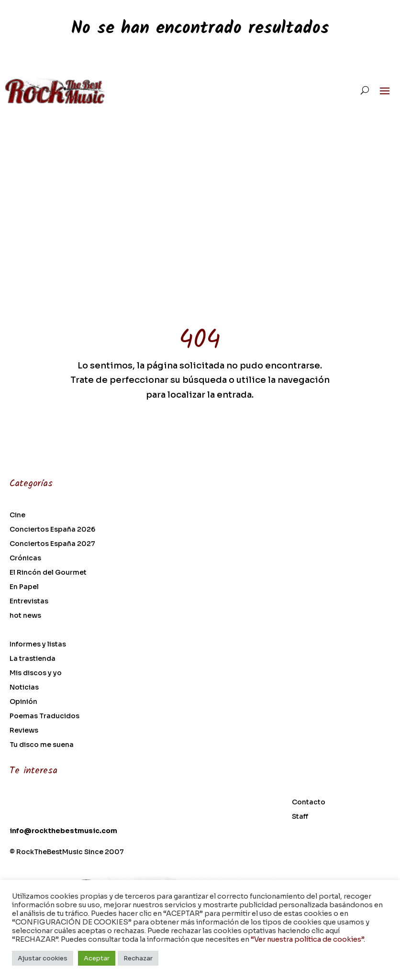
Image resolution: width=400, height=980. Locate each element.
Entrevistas (29, 601)
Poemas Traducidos (44, 716)
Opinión (23, 702)
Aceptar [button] (97, 958)
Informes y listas (38, 645)
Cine (17, 515)
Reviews (24, 731)
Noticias (24, 688)
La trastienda (33, 659)
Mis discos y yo (36, 673)
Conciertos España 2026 (52, 530)
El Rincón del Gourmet (48, 573)
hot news (25, 616)
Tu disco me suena (42, 745)
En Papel (24, 587)
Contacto (309, 802)
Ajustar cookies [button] (43, 958)
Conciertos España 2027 (52, 544)
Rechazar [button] (138, 958)
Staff (300, 817)
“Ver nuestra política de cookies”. (308, 939)
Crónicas (25, 558)
